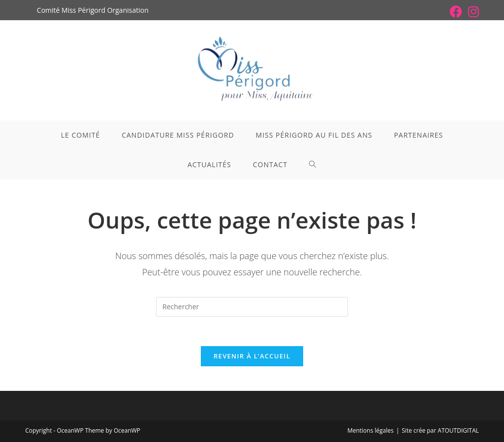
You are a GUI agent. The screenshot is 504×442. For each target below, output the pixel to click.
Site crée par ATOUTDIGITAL (440, 430)
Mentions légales (371, 430)
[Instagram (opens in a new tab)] (472, 12)
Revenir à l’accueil (252, 356)
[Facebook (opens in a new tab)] (456, 12)
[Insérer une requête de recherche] (252, 307)
